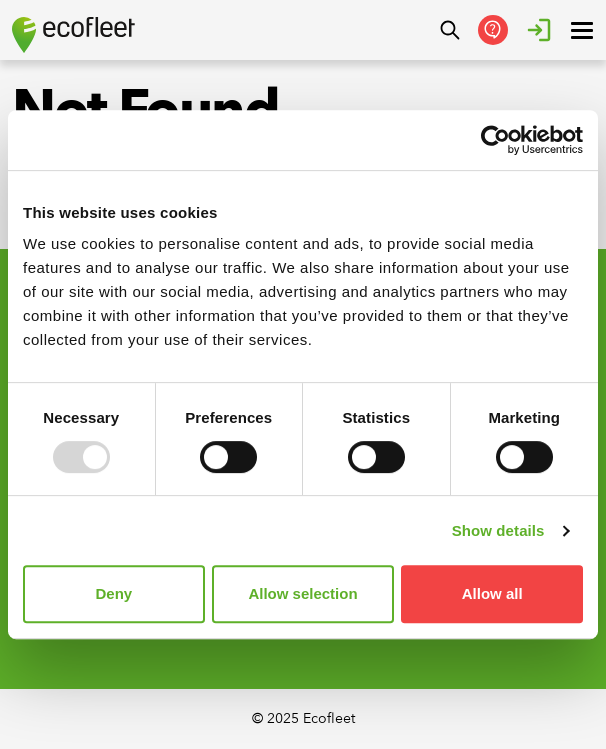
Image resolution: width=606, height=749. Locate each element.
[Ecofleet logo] (73, 35)
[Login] (539, 30)
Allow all (492, 593)
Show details (498, 530)
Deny (113, 593)
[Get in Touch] (493, 30)
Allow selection (302, 593)
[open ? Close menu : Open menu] (582, 30)
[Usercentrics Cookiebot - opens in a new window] (495, 140)
